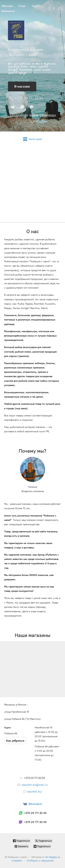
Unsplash (17, 861)
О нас (22, 6)
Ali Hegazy (51, 857)
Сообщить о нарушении (40, 861)
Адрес (35, 6)
